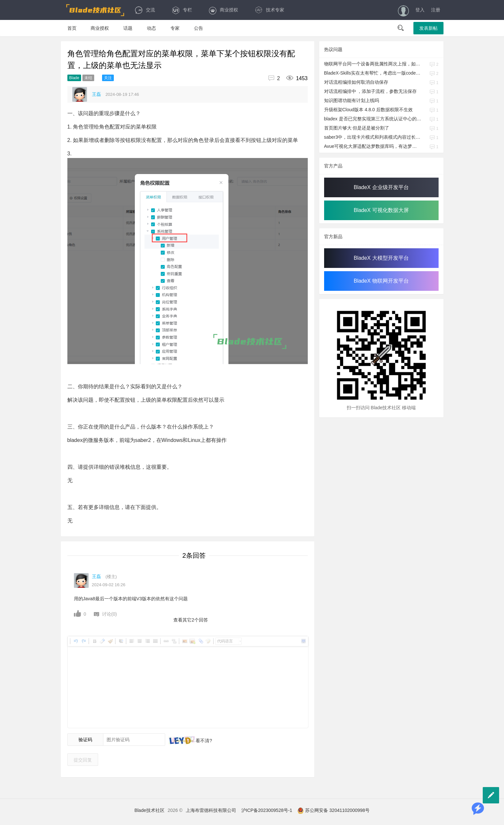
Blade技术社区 (149, 810)
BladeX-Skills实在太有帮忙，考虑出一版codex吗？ (373, 73)
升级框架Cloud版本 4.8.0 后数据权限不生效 (369, 110)
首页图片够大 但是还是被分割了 (357, 128)
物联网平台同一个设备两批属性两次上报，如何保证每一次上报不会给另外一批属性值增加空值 (373, 64)
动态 (151, 28)
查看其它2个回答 (191, 620)
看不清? (203, 741)
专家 (175, 28)
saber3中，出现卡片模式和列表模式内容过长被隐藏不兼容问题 (373, 137)
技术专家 (269, 10)
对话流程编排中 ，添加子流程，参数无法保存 (371, 91)
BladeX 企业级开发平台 (381, 187)
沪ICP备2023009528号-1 (267, 810)
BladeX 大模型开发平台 (381, 258)
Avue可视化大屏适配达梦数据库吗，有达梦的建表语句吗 (373, 146)
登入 (420, 10)
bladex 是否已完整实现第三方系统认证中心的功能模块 (373, 119)
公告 (199, 28)
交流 (145, 10)
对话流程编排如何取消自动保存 (356, 82)
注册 (436, 10)
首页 (72, 28)
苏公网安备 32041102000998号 (333, 810)
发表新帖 (428, 28)
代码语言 (225, 641)
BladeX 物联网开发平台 (381, 281)
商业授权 (223, 10)
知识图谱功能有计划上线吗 (352, 100)
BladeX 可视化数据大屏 (381, 210)
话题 (128, 28)
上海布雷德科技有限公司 (211, 810)
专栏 (182, 10)
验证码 (85, 740)
